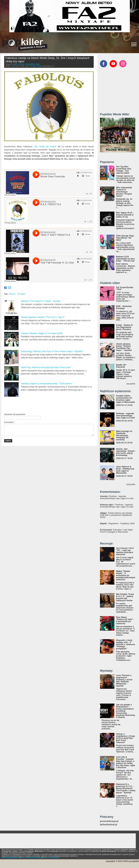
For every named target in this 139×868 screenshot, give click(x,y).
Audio (15, 64)
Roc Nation (21, 294)
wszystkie (131, 384)
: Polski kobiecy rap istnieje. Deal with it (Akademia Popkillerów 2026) (116, 515)
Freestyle (21, 64)
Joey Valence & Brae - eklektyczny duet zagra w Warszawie (125, 470)
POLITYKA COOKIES (51, 858)
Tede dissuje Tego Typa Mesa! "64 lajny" (125, 238)
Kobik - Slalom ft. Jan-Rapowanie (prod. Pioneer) (125, 327)
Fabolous (12, 294)
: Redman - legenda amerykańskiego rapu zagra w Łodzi (117, 497)
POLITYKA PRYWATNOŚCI (31, 858)
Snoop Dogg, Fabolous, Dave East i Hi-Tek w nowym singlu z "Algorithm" (52, 351)
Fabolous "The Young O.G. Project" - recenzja (41, 301)
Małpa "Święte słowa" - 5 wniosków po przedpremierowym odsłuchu (126, 575)
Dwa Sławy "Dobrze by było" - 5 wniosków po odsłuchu (125, 620)
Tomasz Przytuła (36, 66)
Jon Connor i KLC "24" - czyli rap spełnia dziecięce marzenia (125, 551)
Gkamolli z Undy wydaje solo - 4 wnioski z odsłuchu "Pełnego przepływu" (126, 644)
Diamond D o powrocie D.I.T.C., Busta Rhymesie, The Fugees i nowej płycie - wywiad (126, 788)
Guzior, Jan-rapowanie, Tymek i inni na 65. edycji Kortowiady (126, 452)
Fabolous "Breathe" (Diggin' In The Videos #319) (42, 333)
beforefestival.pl (109, 825)
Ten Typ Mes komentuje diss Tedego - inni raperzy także (124, 170)
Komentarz (9, 422)
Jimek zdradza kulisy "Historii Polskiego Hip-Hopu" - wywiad (124, 347)
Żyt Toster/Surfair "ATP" (125, 288)
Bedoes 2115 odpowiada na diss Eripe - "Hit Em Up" (126, 259)
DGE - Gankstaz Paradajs (124, 307)
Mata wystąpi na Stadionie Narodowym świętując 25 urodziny (124, 435)
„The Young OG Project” (45, 147)
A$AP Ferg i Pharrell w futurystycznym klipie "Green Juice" (46, 367)
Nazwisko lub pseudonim (15, 414)
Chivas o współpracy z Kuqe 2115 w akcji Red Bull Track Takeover (126, 738)
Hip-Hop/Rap (30, 64)
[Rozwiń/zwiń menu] (134, 44)
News (38, 64)
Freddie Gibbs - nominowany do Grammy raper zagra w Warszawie (125, 399)
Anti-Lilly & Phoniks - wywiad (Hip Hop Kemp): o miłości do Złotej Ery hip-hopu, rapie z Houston (126, 762)
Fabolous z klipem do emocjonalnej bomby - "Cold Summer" (47, 384)
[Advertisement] (42, 405)
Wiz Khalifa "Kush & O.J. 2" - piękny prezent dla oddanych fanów (125, 597)
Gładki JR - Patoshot (121, 366)
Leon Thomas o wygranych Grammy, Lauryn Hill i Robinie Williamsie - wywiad (124, 681)
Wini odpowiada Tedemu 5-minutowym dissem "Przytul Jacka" (124, 192)
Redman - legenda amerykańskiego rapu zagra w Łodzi (125, 416)
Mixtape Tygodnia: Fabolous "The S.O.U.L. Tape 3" (43, 317)
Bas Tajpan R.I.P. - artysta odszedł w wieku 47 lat (125, 215)
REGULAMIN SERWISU (10, 858)
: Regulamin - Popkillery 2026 (117, 523)
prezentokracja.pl (109, 821)
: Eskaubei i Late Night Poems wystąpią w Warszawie (116, 531)
